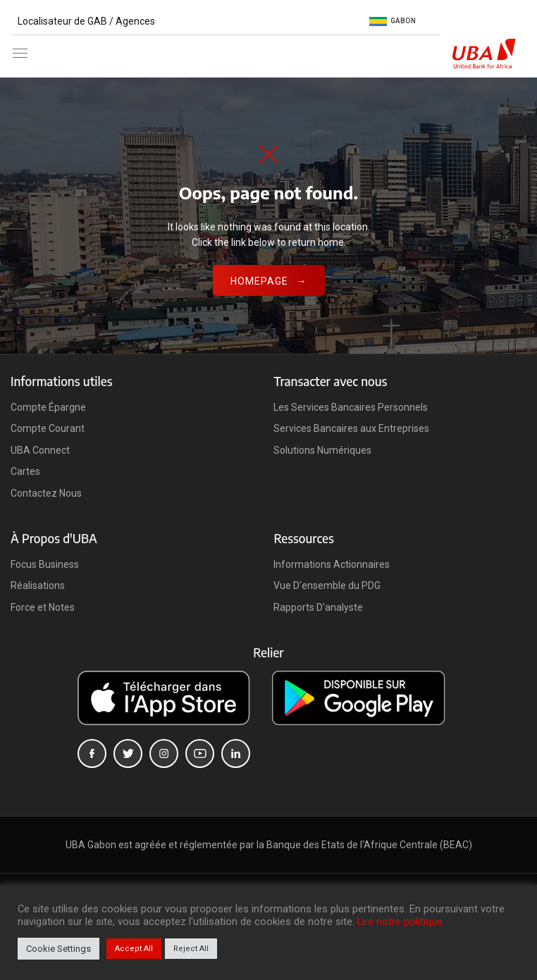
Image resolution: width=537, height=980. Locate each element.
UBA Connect (40, 450)
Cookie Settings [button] (58, 949)
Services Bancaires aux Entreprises (351, 428)
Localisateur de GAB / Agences (86, 21)
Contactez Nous (46, 493)
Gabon (393, 21)
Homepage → (269, 281)
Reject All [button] (191, 949)
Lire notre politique (400, 922)
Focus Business (45, 564)
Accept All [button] (134, 949)
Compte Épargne (48, 407)
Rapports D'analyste (318, 607)
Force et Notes (43, 607)
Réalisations (38, 585)
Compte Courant (48, 428)
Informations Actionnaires (332, 564)
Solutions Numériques (322, 450)
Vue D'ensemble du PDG (327, 585)
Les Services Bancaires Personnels (351, 407)
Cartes (25, 471)
